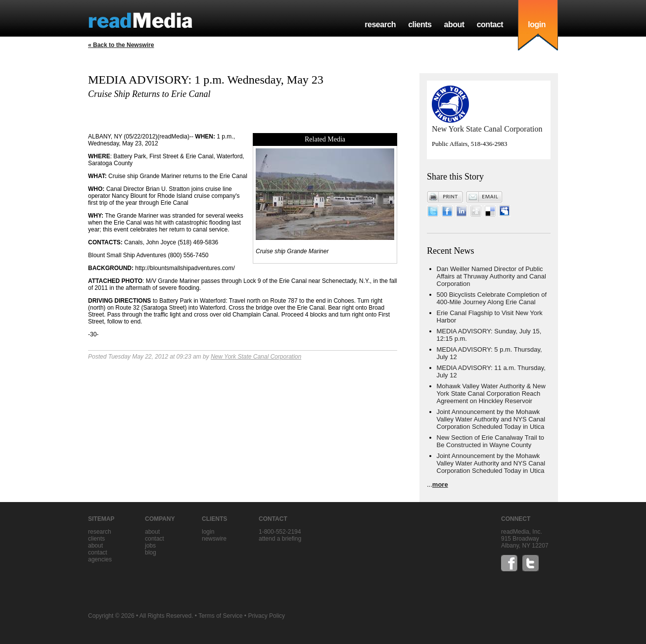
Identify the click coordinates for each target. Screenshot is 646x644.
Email (484, 197)
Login (208, 532)
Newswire (214, 539)
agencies (100, 559)
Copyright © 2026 (111, 616)
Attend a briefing (280, 539)
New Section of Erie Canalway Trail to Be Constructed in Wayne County (490, 441)
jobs (150, 546)
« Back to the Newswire (121, 45)
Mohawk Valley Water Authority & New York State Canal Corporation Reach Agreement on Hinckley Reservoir (491, 393)
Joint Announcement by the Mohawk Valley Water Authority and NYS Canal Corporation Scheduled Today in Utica (491, 419)
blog (151, 552)
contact (490, 24)
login (537, 24)
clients (420, 24)
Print (445, 197)
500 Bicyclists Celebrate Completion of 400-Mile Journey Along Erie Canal (492, 298)
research (380, 24)
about (454, 24)
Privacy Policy (266, 616)
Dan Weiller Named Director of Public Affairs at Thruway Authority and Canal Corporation (491, 276)
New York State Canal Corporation (256, 357)
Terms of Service (220, 616)
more (440, 484)
